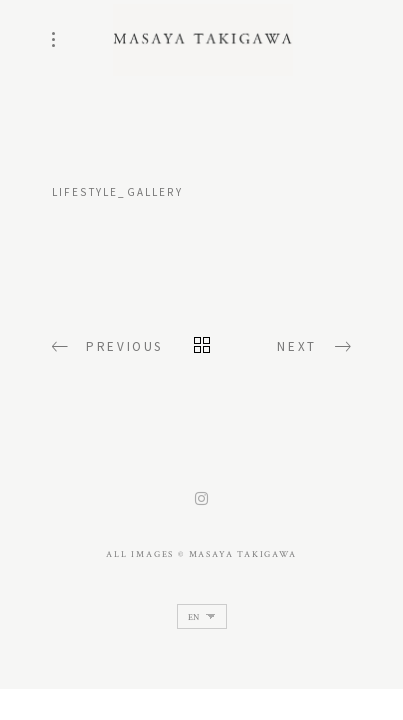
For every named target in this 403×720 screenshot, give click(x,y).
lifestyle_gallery (117, 192)
